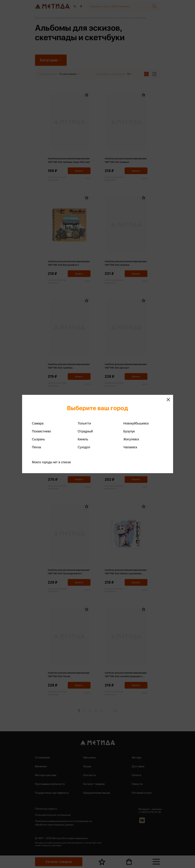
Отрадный (85, 431)
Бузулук (129, 431)
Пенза (37, 447)
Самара (38, 423)
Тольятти (84, 423)
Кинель (83, 439)
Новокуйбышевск (136, 423)
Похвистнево (42, 431)
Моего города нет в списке (52, 462)
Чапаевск (130, 447)
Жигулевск (131, 439)
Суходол (84, 447)
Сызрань (39, 439)
